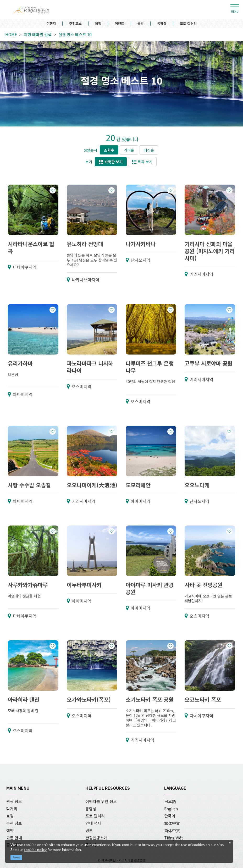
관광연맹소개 (96, 838)
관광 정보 (14, 801)
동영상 (162, 24)
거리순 (129, 150)
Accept (16, 857)
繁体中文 (172, 823)
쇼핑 (10, 816)
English (171, 809)
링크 (89, 830)
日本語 (170, 801)
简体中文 (172, 830)
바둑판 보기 (111, 162)
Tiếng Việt (174, 838)
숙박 (141, 24)
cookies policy (35, 850)
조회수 (109, 150)
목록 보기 (142, 162)
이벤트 (119, 24)
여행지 (51, 24)
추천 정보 (14, 823)
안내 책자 (93, 823)
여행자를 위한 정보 (101, 801)
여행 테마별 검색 (38, 35)
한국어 (170, 816)
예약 (10, 830)
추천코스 (75, 24)
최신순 (149, 150)
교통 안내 (14, 838)
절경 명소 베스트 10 (75, 35)
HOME (11, 35)
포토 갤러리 (188, 24)
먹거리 (12, 809)
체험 (98, 24)
